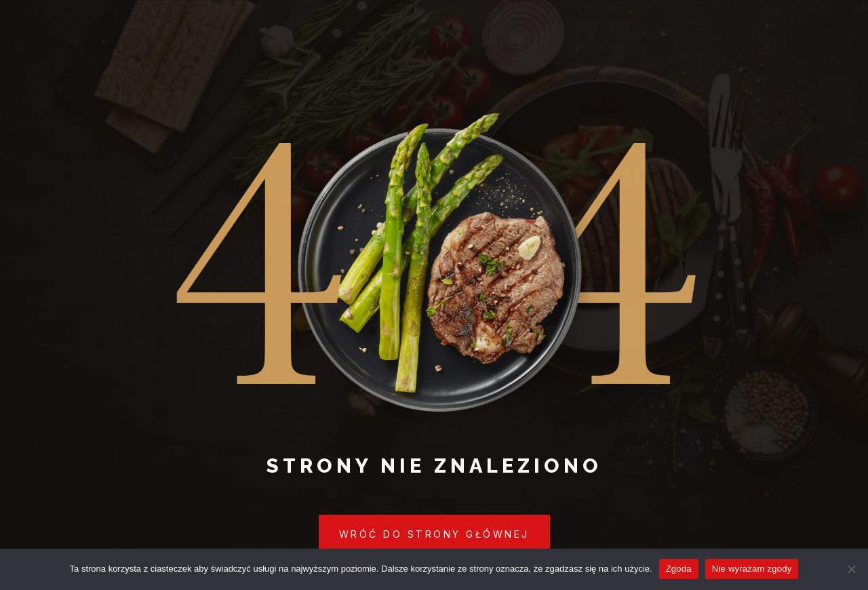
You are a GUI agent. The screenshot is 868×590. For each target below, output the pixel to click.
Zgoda (679, 569)
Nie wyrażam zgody (752, 569)
